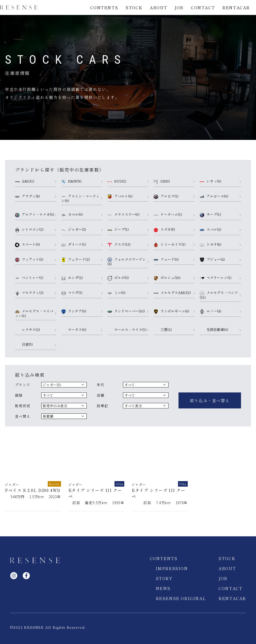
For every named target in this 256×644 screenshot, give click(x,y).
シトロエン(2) (29, 230)
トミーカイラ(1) (169, 245)
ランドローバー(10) (126, 311)
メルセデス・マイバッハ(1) (34, 313)
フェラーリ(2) (75, 260)
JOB (179, 7)
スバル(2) (210, 230)
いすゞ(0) (210, 181)
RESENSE (19, 7)
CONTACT (203, 7)
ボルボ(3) (118, 278)
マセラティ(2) (29, 293)
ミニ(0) (116, 293)
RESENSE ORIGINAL (181, 593)
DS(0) (161, 181)
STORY (164, 573)
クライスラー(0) (123, 215)
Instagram (14, 571)
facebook (26, 571)
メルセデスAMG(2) (172, 293)
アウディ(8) (27, 196)
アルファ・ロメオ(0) (34, 215)
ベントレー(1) (29, 278)
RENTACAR (236, 7)
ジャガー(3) (74, 230)
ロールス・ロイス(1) (127, 330)
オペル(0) (72, 215)
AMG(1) (25, 181)
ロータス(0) (74, 330)
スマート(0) (27, 245)
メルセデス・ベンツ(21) (219, 295)
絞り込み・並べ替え (210, 398)
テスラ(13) (119, 245)
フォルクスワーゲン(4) (127, 262)
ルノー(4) (210, 311)
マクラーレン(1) (216, 278)
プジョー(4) (212, 260)
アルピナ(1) (166, 196)
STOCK (134, 7)
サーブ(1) (210, 215)
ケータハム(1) (168, 215)
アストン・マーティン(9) (80, 198)
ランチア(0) (74, 311)
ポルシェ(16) (167, 278)
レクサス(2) (27, 330)
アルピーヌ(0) (214, 196)
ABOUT (158, 7)
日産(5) (24, 344)
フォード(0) (166, 260)
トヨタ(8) (210, 245)
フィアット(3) (29, 260)
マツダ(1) (72, 293)
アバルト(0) (120, 196)
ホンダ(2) (72, 278)
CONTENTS (104, 7)
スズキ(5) (164, 230)
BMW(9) (71, 181)
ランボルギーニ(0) (171, 311)
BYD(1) (117, 181)
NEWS (163, 583)
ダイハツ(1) (74, 245)
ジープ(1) (118, 230)
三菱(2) (162, 330)
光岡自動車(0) (214, 330)
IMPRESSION (172, 563)
